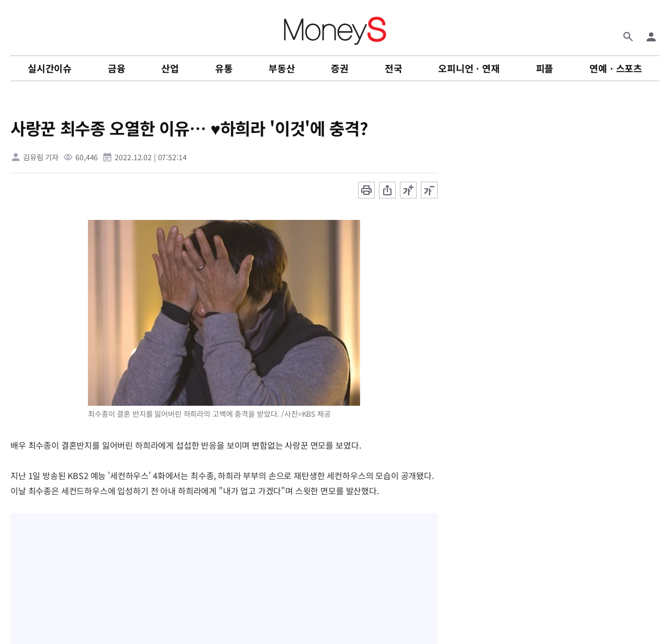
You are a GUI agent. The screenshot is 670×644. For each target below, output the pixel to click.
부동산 (282, 68)
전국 (394, 68)
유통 (224, 68)
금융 (117, 68)
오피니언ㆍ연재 (469, 68)
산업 (170, 68)
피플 (545, 68)
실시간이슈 (50, 68)
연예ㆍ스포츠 (616, 68)
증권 (340, 68)
